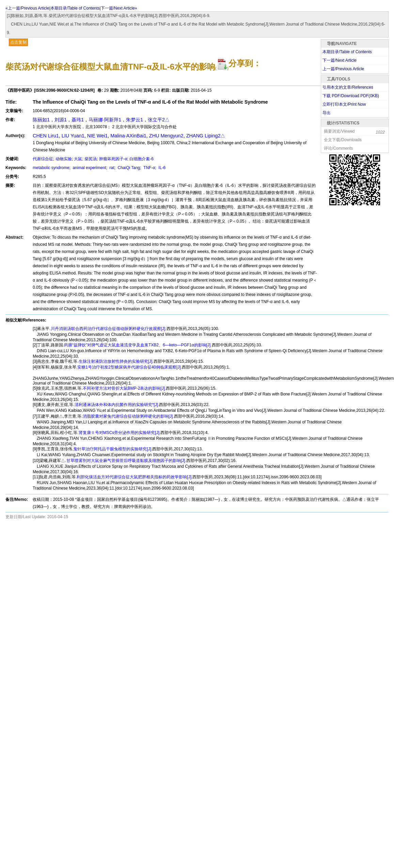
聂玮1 (78, 120)
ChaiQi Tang (128, 168)
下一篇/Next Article (340, 60)
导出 (327, 113)
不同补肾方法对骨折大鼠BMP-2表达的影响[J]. (124, 388)
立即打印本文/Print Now (344, 104)
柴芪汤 (91, 159)
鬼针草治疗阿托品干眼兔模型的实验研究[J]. (113, 449)
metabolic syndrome (51, 168)
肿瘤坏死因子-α (113, 159)
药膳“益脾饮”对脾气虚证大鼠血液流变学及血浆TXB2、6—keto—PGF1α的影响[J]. (138, 345)
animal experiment (89, 168)
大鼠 (78, 159)
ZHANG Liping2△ (206, 136)
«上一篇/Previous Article (27, 8)
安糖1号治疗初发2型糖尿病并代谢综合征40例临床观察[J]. (130, 367)
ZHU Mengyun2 (166, 136)
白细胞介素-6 (141, 159)
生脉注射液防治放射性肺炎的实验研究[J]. (116, 361)
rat (111, 168)
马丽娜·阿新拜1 (105, 120)
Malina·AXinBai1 (128, 136)
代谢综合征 (43, 159)
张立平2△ (159, 120)
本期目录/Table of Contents (75, 8)
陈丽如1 (41, 120)
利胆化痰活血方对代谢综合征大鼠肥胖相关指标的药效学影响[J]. (135, 477)
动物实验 (64, 159)
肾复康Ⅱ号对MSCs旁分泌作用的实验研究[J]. (120, 433)
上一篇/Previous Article (343, 69)
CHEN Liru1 (46, 136)
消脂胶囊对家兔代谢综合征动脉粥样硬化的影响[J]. (128, 416)
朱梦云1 (135, 120)
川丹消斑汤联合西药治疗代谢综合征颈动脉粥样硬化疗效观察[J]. (109, 329)
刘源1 (61, 120)
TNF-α (149, 168)
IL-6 (161, 168)
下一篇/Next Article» (119, 8)
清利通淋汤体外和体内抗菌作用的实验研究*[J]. (117, 405)
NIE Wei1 (98, 136)
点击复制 (18, 42)
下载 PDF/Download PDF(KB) (351, 96)
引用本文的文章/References (348, 87)
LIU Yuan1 (73, 136)
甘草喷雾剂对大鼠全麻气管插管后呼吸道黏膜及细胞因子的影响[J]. (126, 461)
